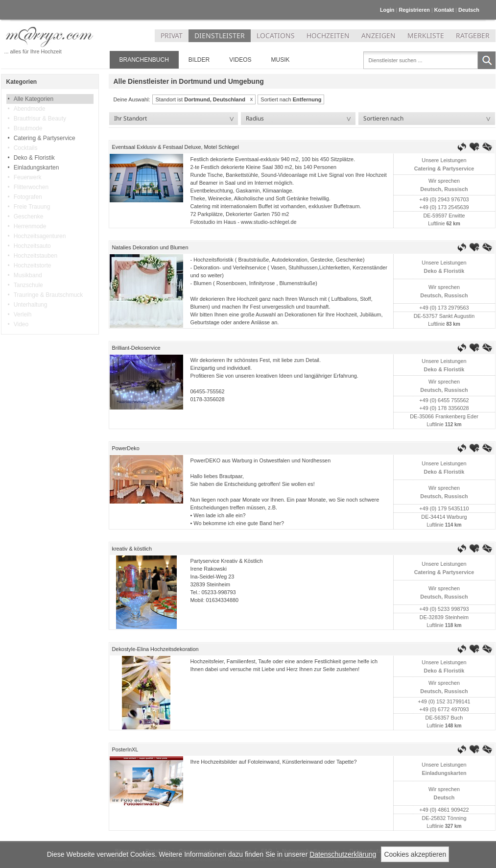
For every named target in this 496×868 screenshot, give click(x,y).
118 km (453, 625)
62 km (453, 224)
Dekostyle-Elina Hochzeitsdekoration (155, 649)
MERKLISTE (426, 36)
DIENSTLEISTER (220, 36)
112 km (453, 424)
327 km (453, 826)
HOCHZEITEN (328, 36)
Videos (240, 60)
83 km (453, 324)
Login (387, 10)
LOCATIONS (276, 36)
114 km (453, 525)
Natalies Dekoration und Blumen (150, 247)
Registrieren (414, 10)
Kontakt (444, 10)
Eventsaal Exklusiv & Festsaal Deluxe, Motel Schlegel (176, 147)
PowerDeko (126, 448)
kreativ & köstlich (132, 549)
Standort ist (200, 99)
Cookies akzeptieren (415, 854)
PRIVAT (172, 36)
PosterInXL (125, 749)
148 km (453, 726)
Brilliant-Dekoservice (136, 348)
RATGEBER (473, 36)
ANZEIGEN (378, 36)
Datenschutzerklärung (343, 854)
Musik (281, 60)
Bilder (199, 60)
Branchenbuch (144, 60)
